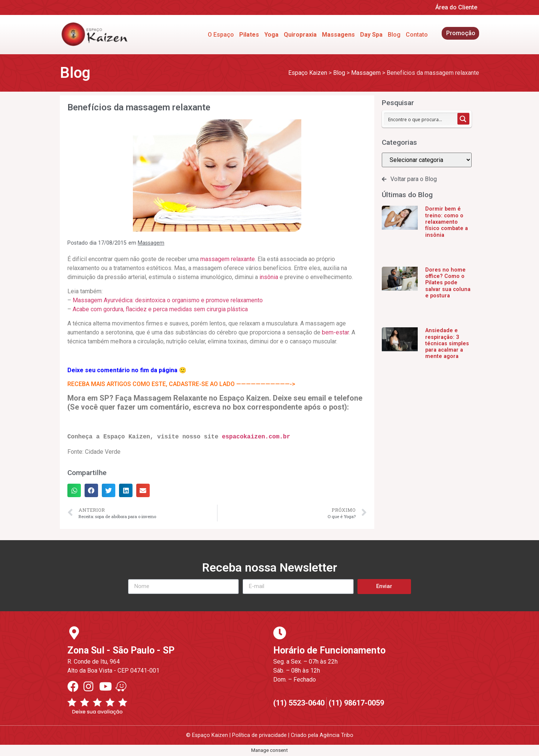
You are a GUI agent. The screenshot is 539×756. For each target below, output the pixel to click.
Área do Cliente (456, 7)
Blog (394, 35)
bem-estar (335, 332)
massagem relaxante (227, 259)
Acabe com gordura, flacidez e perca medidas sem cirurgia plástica (160, 309)
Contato (417, 35)
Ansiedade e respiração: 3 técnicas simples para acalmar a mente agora (447, 343)
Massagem (151, 243)
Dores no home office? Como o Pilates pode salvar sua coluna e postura (448, 283)
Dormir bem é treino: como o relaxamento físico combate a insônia (447, 222)
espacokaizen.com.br (256, 437)
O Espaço (221, 35)
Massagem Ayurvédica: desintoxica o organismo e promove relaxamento (168, 300)
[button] (74, 490)
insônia (269, 277)
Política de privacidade (259, 735)
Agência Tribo (337, 735)
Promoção (461, 33)
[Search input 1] (421, 119)
